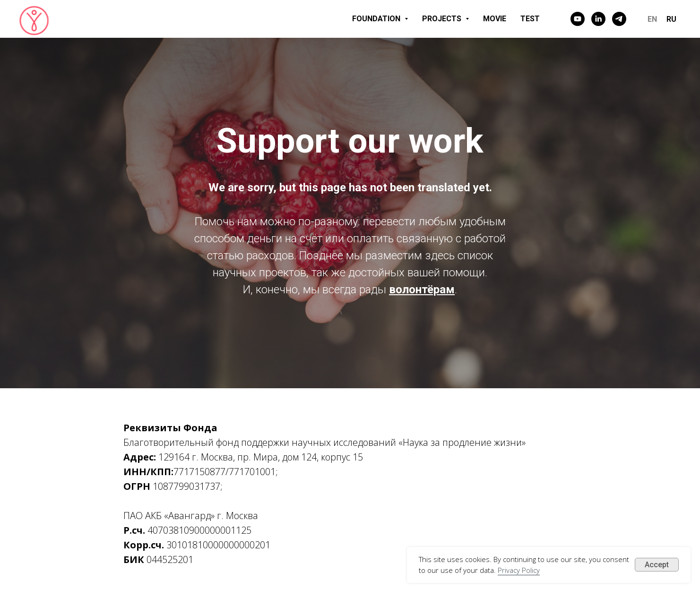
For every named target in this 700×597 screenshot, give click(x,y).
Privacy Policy (519, 570)
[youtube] (578, 19)
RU (671, 19)
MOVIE (495, 19)
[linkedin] (598, 19)
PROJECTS (445, 19)
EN (652, 19)
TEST (530, 19)
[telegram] (619, 19)
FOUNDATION (380, 19)
